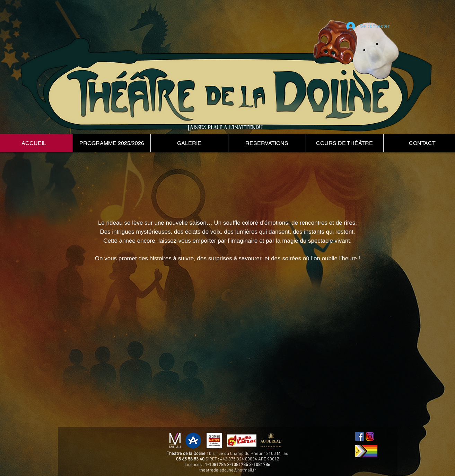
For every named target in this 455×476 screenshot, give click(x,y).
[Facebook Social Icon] (360, 436)
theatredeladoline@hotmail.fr (228, 470)
